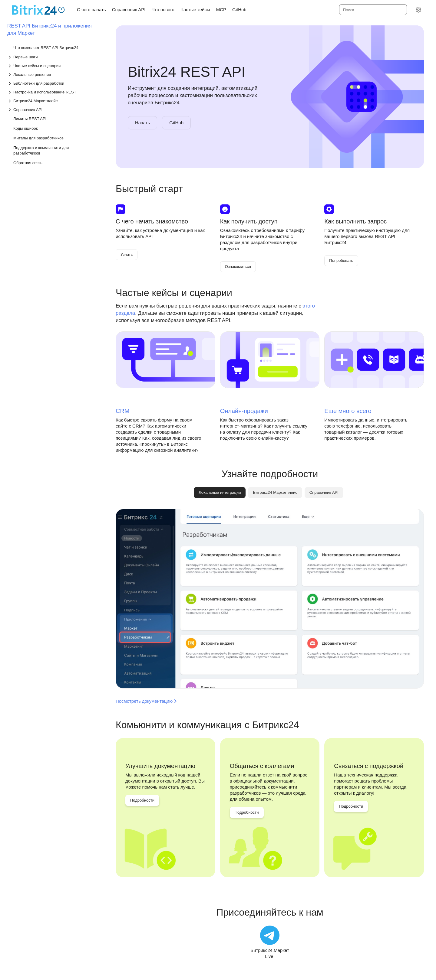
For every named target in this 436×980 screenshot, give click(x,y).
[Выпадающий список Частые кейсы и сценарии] (52, 66)
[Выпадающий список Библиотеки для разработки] (52, 83)
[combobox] (373, 10)
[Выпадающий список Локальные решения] (52, 75)
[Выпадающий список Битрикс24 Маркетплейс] (52, 101)
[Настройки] (418, 10)
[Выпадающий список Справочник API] (52, 110)
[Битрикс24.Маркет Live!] (270, 943)
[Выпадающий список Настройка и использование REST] (52, 92)
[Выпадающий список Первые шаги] (52, 57)
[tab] (275, 493)
